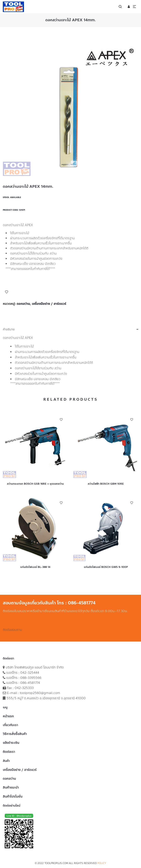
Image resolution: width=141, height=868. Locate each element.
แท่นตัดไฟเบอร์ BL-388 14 (35, 567)
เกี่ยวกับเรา (10, 725)
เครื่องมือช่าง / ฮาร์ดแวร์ (49, 304)
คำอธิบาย (9, 329)
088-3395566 (31, 678)
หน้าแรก (8, 716)
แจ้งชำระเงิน (11, 743)
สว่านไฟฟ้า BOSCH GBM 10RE (106, 484)
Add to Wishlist (7, 292)
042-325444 (30, 673)
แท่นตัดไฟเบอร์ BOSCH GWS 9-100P (106, 567)
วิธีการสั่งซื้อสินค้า (15, 734)
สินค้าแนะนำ (11, 787)
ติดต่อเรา (9, 752)
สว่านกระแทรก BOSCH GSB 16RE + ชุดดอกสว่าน (35, 484)
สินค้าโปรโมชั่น (13, 796)
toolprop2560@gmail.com (40, 693)
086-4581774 (30, 683)
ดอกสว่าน (23, 304)
